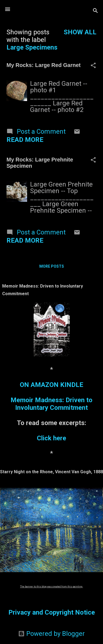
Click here (51, 438)
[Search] (95, 11)
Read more (25, 140)
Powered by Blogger (51, 634)
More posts (52, 266)
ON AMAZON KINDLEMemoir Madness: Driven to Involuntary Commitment (51, 396)
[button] (93, 66)
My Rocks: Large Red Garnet (44, 65)
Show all (80, 32)
